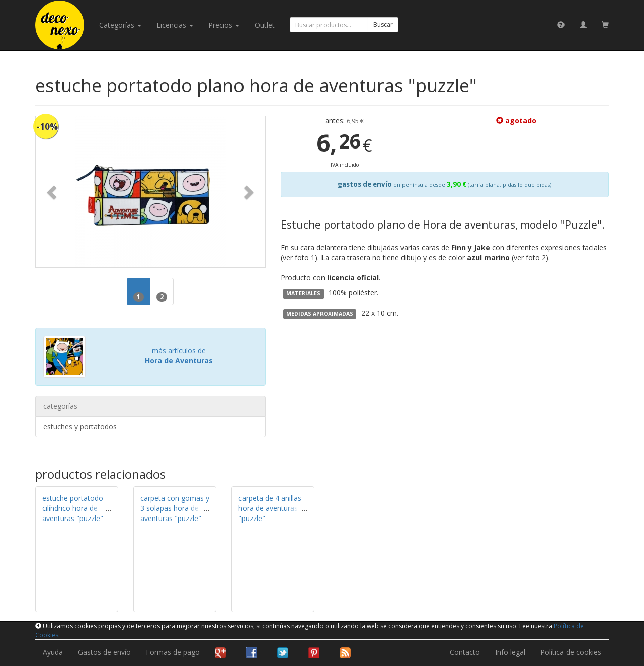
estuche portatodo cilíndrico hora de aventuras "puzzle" (73, 508)
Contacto (465, 652)
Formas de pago (173, 652)
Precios (224, 25)
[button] (53, 192)
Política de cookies (571, 652)
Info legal (510, 652)
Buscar (383, 24)
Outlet (265, 25)
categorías (120, 25)
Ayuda (53, 652)
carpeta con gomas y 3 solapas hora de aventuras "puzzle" (175, 508)
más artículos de (179, 356)
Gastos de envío (104, 652)
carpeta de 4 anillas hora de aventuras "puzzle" (270, 508)
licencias (175, 25)
